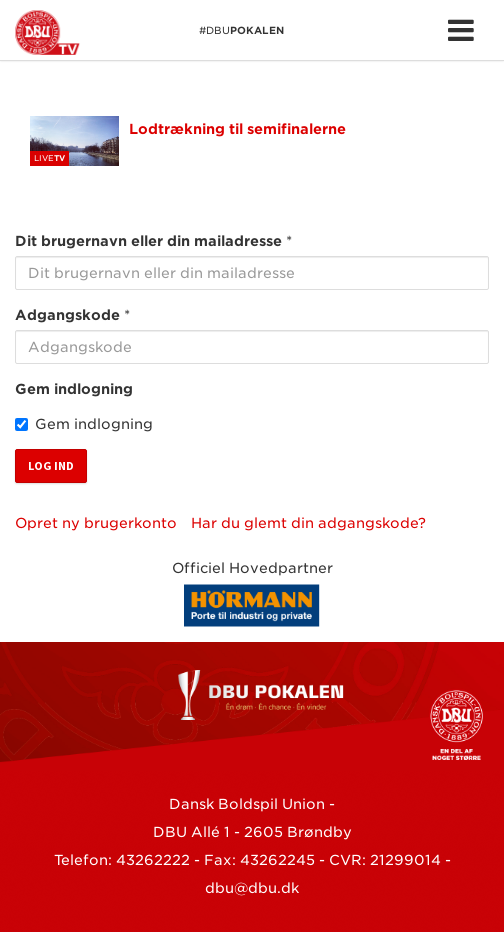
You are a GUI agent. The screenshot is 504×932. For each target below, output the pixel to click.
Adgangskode (67, 315)
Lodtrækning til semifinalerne (237, 129)
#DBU (149, 32)
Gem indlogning (74, 389)
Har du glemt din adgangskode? (308, 523)
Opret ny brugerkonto (96, 523)
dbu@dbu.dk (252, 888)
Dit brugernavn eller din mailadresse (148, 241)
